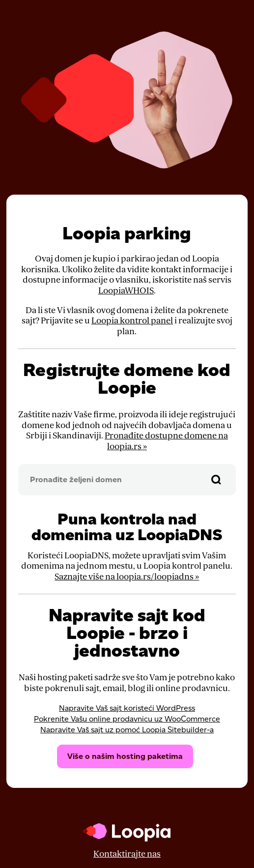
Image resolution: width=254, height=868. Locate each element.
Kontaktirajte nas (127, 854)
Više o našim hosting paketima (125, 756)
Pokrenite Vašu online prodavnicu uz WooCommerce (127, 719)
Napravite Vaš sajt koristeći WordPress (127, 708)
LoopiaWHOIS (126, 291)
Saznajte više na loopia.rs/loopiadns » (127, 577)
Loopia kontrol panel (132, 321)
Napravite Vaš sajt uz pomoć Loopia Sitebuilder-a (127, 730)
